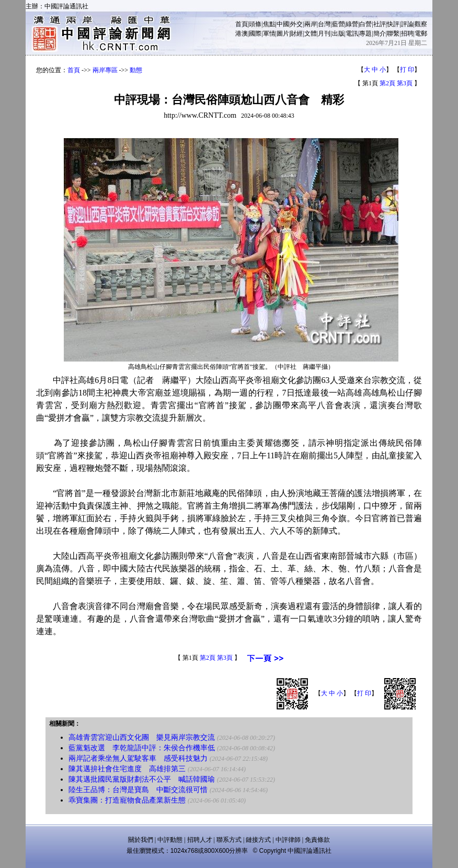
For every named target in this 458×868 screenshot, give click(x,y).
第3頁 (405, 83)
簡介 (380, 33)
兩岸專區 (105, 70)
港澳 (242, 33)
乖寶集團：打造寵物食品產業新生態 (127, 800)
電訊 (352, 33)
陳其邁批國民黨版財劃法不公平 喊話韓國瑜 (142, 779)
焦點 (269, 24)
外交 (296, 24)
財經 (296, 33)
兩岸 (311, 24)
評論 (407, 24)
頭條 (255, 24)
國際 (255, 33)
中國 (283, 24)
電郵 (421, 33)
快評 (393, 24)
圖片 (283, 33)
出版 (338, 33)
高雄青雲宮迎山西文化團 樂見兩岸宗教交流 (142, 737)
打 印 (407, 70)
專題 (365, 33)
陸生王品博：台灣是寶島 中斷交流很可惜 (138, 790)
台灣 (324, 24)
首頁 (242, 24)
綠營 (352, 24)
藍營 (338, 24)
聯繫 (393, 33)
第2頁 (387, 83)
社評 (380, 24)
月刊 (324, 33)
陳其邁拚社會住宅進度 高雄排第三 (127, 769)
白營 (365, 24)
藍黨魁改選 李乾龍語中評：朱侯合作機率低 (142, 748)
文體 (311, 33)
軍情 (269, 33)
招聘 (407, 33)
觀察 (421, 24)
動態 (136, 70)
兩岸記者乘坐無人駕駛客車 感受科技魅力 (138, 758)
